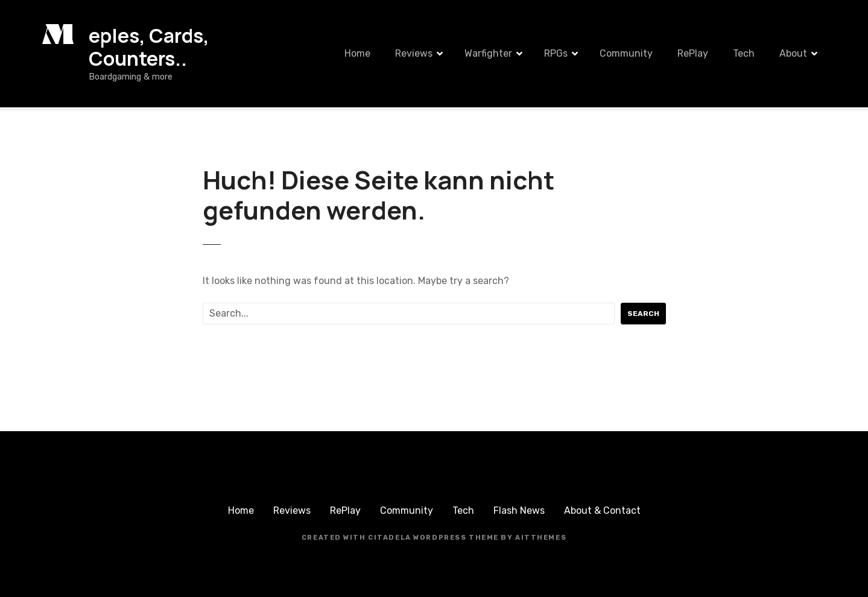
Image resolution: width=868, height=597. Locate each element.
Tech (744, 53)
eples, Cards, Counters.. (149, 47)
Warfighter (488, 53)
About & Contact (602, 510)
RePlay (693, 53)
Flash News (519, 510)
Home (357, 53)
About (793, 53)
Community (626, 53)
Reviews (414, 53)
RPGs (556, 53)
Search (643, 314)
